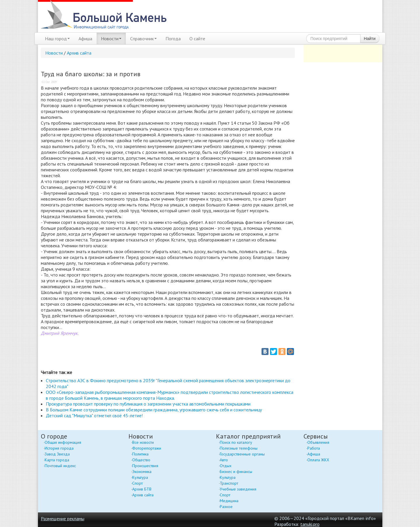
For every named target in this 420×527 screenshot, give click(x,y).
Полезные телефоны (239, 448)
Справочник (143, 39)
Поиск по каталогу (236, 442)
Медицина (229, 501)
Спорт (137, 483)
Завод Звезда (57, 454)
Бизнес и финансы (236, 472)
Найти (370, 39)
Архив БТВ (142, 489)
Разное (226, 507)
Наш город (57, 39)
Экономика (142, 472)
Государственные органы (242, 454)
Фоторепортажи (147, 448)
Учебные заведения (238, 489)
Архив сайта (79, 53)
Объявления (318, 442)
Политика (140, 454)
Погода (173, 39)
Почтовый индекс (60, 466)
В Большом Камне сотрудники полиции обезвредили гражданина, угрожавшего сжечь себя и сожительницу (154, 410)
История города (59, 448)
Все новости (143, 442)
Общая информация (63, 442)
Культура (140, 477)
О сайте (197, 39)
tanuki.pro (310, 524)
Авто (224, 460)
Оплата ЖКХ (318, 460)
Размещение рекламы (63, 519)
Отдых (226, 466)
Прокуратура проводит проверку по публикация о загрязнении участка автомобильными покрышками (148, 404)
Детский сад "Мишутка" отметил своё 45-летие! (94, 415)
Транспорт (229, 483)
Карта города (57, 460)
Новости (111, 39)
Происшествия (145, 466)
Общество (141, 460)
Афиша (85, 39)
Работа (314, 448)
